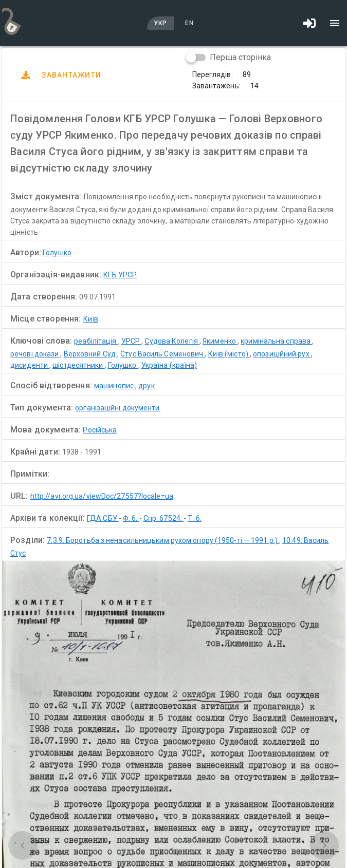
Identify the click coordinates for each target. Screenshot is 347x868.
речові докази (35, 354)
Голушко (57, 253)
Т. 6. (195, 518)
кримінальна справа (276, 341)
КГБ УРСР (120, 275)
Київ (91, 319)
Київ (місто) (229, 354)
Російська (100, 430)
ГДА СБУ (103, 518)
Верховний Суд (90, 354)
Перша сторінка (240, 57)
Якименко (220, 341)
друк (146, 386)
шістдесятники (78, 365)
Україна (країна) (169, 365)
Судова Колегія (172, 341)
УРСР (132, 341)
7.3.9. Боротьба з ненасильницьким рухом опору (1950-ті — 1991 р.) (163, 540)
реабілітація (96, 341)
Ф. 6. (131, 518)
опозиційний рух (282, 354)
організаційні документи (117, 408)
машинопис (115, 386)
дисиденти (30, 365)
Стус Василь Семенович (162, 354)
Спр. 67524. (163, 518)
